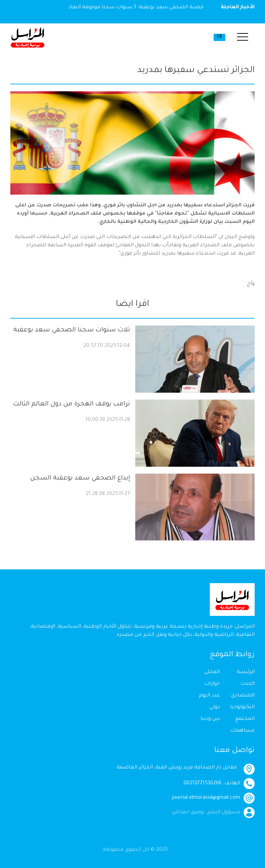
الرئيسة (246, 672)
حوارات (212, 684)
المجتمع (245, 719)
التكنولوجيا (242, 707)
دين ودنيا (210, 719)
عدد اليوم (209, 696)
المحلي (212, 672)
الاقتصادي (243, 696)
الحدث (248, 684)
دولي (215, 707)
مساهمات (242, 731)
